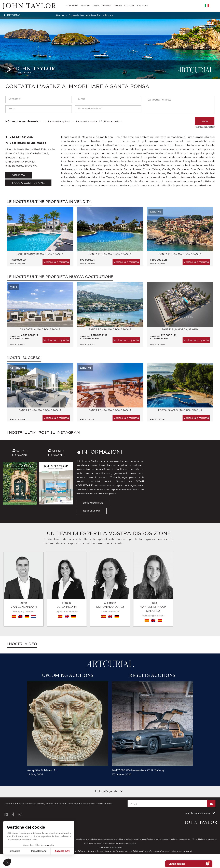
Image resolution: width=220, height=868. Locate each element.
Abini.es (132, 800)
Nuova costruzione (28, 183)
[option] (38, 238)
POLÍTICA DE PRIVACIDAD (110, 804)
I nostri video (22, 601)
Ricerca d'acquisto (59, 121)
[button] (7, 862)
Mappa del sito (31, 781)
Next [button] (207, 232)
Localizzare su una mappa (26, 143)
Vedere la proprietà (56, 262)
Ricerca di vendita (86, 121)
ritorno (14, 15)
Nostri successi (24, 358)
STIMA (96, 6)
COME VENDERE (91, 511)
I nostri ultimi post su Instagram (43, 432)
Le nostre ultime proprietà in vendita (49, 202)
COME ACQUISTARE (93, 503)
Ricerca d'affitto (113, 121)
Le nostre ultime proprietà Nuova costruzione (60, 277)
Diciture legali (12, 781)
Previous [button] (9, 232)
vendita (19, 175)
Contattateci (50, 781)
